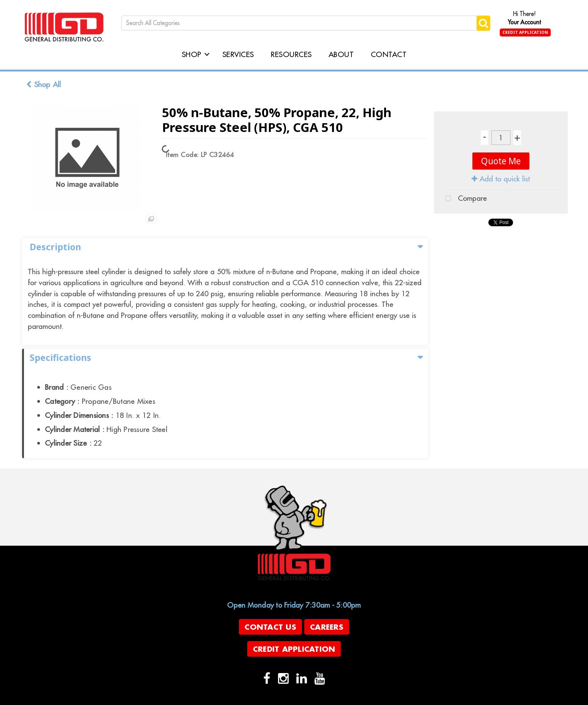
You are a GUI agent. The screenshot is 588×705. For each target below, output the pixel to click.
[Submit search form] (483, 23)
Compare (464, 199)
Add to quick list (501, 179)
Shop (192, 54)
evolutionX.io (205, 699)
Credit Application (525, 32)
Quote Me (501, 161)
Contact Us (270, 627)
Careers (327, 627)
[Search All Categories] (300, 23)
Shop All (44, 84)
